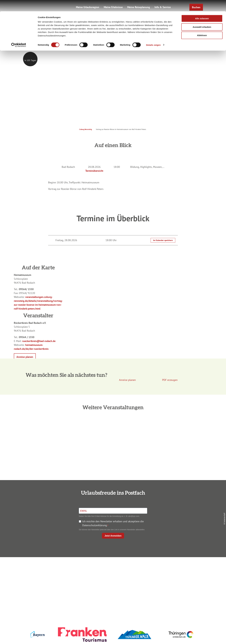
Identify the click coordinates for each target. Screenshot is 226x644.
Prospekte (112, 577)
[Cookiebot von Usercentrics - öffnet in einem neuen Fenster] (19, 34)
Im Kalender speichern (163, 240)
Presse (172, 577)
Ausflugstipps (112, 582)
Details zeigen (153, 34)
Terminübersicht (94, 171)
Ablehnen (202, 24)
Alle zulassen (202, 7)
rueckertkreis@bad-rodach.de (39, 341)
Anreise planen (112, 567)
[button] (25, 357)
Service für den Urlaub (172, 582)
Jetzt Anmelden (113, 536)
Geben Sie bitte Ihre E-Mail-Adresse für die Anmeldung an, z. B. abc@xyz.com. (109, 516)
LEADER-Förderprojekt (172, 587)
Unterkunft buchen (112, 572)
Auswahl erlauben (202, 16)
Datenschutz (172, 572)
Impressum (172, 567)
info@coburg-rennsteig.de (57, 588)
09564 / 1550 (27, 337)
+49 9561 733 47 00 (55, 584)
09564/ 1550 (26, 289)
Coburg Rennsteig (85, 129)
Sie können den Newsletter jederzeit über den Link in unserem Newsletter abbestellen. (112, 530)
